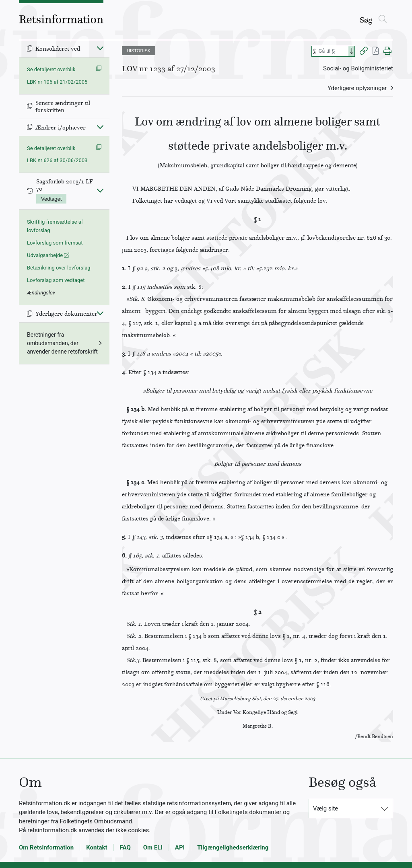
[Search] (352, 51)
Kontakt (97, 847)
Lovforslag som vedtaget (56, 280)
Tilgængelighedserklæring (233, 847)
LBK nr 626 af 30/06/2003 (57, 160)
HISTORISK (139, 51)
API (180, 847)
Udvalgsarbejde (48, 255)
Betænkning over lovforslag (59, 268)
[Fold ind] (100, 48)
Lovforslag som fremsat (55, 243)
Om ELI (153, 847)
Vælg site (325, 808)
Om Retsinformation (46, 847)
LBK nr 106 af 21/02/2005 (57, 82)
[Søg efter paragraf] (333, 51)
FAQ (125, 847)
